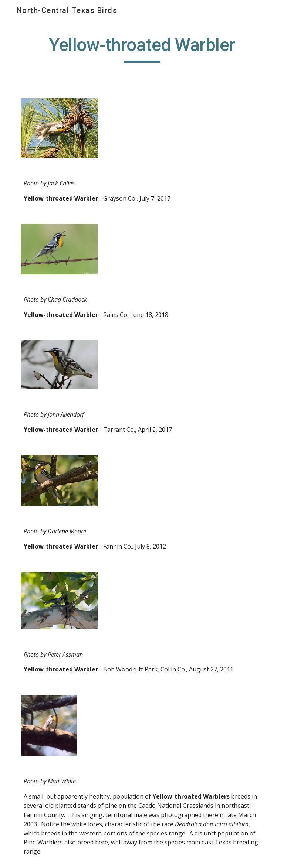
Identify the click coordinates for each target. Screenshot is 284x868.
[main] (142, 48)
